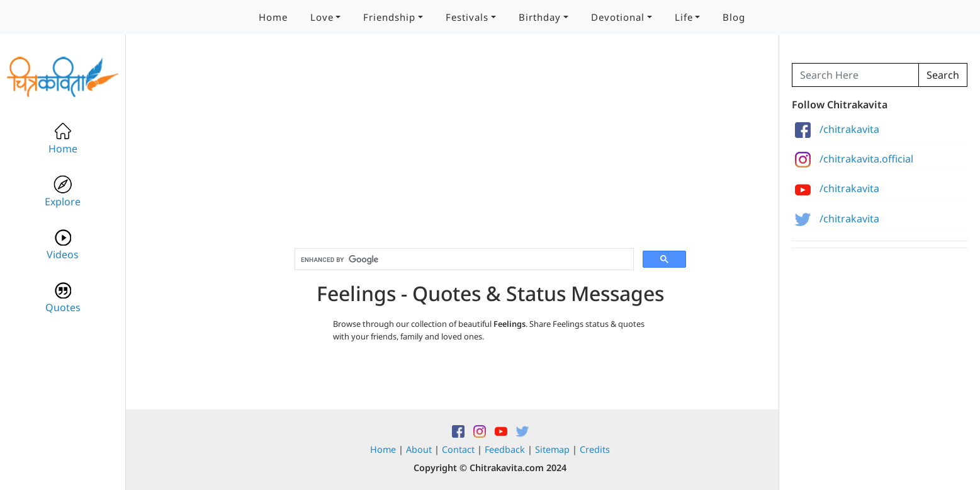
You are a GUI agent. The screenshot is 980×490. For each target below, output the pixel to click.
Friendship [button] (389, 17)
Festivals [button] (467, 17)
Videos (63, 245)
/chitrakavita (837, 129)
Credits (595, 449)
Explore (63, 192)
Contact (458, 449)
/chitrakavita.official (854, 159)
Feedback (505, 449)
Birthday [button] (540, 17)
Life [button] (684, 17)
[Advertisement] (490, 151)
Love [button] (322, 17)
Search (943, 75)
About (419, 449)
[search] (463, 259)
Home (273, 17)
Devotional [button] (618, 17)
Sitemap (552, 449)
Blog (734, 17)
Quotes (63, 298)
